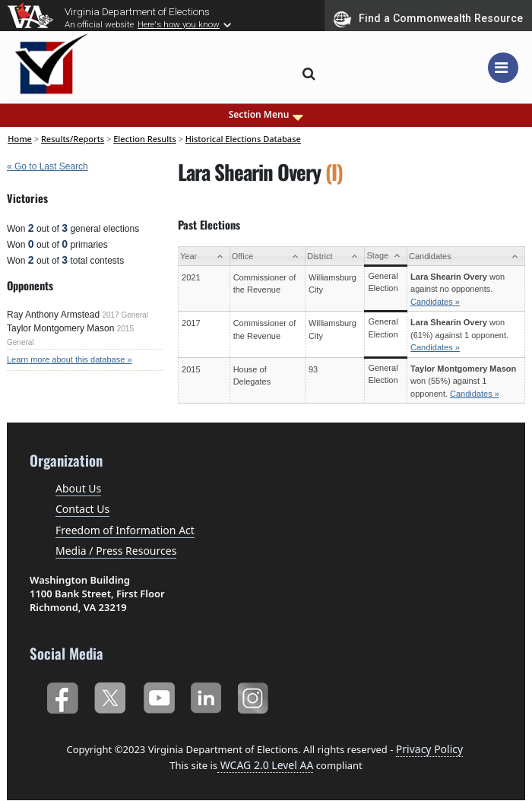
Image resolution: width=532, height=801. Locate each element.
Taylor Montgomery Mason (60, 328)
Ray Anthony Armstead (53, 315)
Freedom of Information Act (125, 530)
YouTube (158, 695)
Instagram (255, 695)
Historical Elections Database (243, 139)
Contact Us (82, 509)
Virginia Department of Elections (137, 11)
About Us (78, 488)
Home (20, 139)
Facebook (62, 695)
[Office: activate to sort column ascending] (267, 256)
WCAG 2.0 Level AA (265, 765)
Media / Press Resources (116, 551)
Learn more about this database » (70, 359)
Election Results (145, 139)
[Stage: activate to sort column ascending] (386, 256)
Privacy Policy (429, 749)
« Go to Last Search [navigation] (47, 166)
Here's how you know (179, 24)
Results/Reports (73, 139)
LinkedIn (206, 695)
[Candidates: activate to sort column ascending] (466, 256)
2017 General (125, 315)
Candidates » (435, 302)
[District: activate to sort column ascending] (335, 256)
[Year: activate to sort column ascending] (204, 256)
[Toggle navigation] (503, 68)
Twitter (110, 695)
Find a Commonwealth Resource (428, 19)
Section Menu (266, 115)
